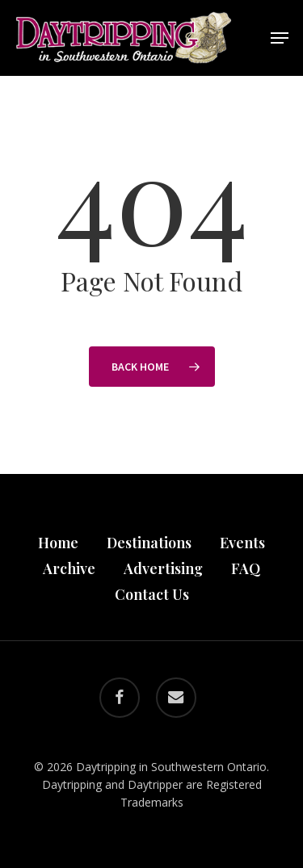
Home (58, 543)
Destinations (149, 543)
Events (242, 543)
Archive (69, 568)
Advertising (163, 568)
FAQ (246, 568)
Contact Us (152, 594)
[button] (280, 38)
